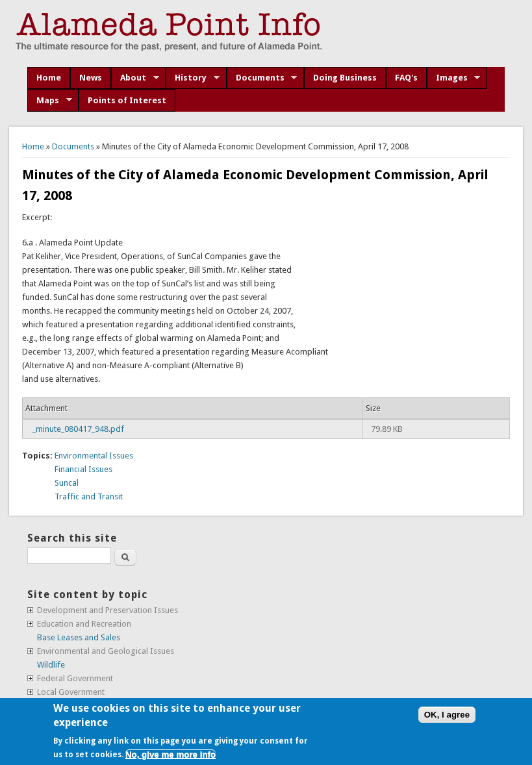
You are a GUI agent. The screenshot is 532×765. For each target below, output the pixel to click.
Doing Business (345, 78)
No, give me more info (171, 754)
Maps (50, 101)
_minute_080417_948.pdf (78, 429)
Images (454, 78)
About (135, 78)
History (193, 78)
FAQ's (406, 78)
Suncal (67, 483)
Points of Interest (127, 100)
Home (49, 78)
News (91, 78)
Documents (262, 78)
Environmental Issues (94, 456)
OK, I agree (447, 715)
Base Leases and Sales (79, 637)
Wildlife (51, 665)
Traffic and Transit (89, 496)
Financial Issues (83, 469)
